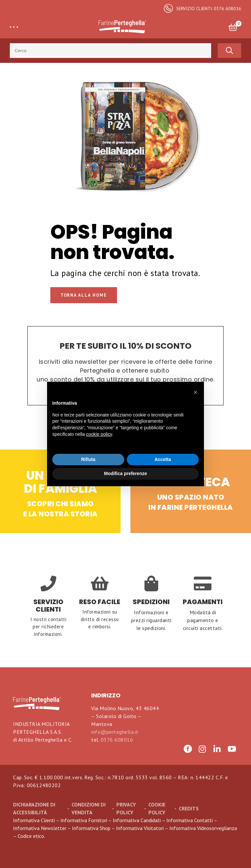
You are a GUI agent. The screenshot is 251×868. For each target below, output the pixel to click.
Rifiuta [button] (88, 459)
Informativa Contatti (190, 820)
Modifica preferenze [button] (125, 473)
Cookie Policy (157, 808)
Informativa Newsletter (40, 828)
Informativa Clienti (34, 820)
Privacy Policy (126, 808)
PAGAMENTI (203, 602)
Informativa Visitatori (140, 828)
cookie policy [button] (99, 434)
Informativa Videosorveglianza (203, 828)
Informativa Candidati (137, 820)
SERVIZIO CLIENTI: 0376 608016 (209, 9)
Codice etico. (31, 836)
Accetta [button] (163, 459)
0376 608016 (117, 740)
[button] (195, 392)
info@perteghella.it (115, 732)
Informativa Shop (91, 828)
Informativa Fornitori (84, 820)
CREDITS (189, 808)
